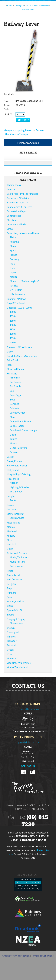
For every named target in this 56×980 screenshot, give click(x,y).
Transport (12, 641)
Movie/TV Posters (19, 557)
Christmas (12, 220)
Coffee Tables (17, 426)
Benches (14, 404)
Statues (11, 628)
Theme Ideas (14, 185)
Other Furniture (18, 448)
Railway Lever (28, 10)
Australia (15, 242)
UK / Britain (16, 290)
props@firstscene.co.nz (29, 742)
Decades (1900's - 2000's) (20, 308)
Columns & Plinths (17, 225)
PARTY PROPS (32, 6)
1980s (13, 334)
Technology (16, 492)
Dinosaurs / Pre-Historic (20, 347)
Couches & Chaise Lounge (23, 430)
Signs (10, 606)
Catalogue (19, 6)
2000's (13, 343)
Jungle (11, 496)
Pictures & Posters (17, 553)
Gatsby (11, 457)
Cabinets (15, 408)
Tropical (11, 645)
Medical (11, 527)
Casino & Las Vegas (17, 211)
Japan (13, 272)
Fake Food (12, 360)
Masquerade (14, 523)
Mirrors (14, 443)
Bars (12, 391)
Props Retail (13, 575)
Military (11, 536)
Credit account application (16, 956)
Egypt (13, 251)
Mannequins (16, 623)
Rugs (10, 588)
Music (10, 540)
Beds (13, 400)
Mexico (14, 277)
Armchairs (15, 378)
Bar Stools (15, 386)
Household (13, 479)
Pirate (10, 571)
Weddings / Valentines (19, 663)
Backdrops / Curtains (18, 198)
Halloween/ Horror (17, 466)
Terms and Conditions (42, 956)
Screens (14, 452)
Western (11, 658)
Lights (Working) (16, 514)
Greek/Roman (14, 461)
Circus (10, 229)
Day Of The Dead (16, 303)
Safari (10, 597)
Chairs (13, 417)
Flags (10, 365)
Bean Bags (15, 395)
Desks (13, 435)
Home (10, 6)
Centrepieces (14, 216)
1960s (13, 325)
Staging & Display (16, 619)
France (14, 255)
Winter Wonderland (17, 667)
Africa (13, 237)
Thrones (11, 637)
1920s (13, 316)
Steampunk (13, 632)
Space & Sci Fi (14, 610)
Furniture (12, 374)
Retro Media (16, 566)
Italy (12, 268)
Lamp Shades (17, 518)
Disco (10, 352)
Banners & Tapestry (17, 203)
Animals (11, 189)
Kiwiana (11, 505)
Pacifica (14, 286)
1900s (13, 312)
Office (10, 549)
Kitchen (14, 483)
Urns (9, 654)
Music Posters (17, 562)
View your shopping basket (18, 130)
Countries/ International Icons (23, 233)
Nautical (11, 544)
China (13, 246)
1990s (13, 338)
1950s (13, 321)
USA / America (17, 294)
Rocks (13, 500)
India (13, 264)
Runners (11, 593)
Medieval (12, 531)
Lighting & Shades (19, 487)
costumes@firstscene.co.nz (29, 709)
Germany (15, 259)
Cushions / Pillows (16, 299)
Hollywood (13, 470)
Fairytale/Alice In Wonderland (23, 356)
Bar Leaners (16, 382)
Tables (13, 439)
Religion (11, 584)
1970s (13, 329)
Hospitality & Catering (19, 474)
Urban (10, 650)
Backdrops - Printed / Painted (23, 194)
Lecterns (12, 509)
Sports (11, 615)
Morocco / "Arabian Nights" (24, 281)
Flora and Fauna (15, 369)
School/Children (16, 602)
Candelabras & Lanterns (19, 207)
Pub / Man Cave (15, 580)
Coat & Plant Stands (21, 421)
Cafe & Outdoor (18, 413)
